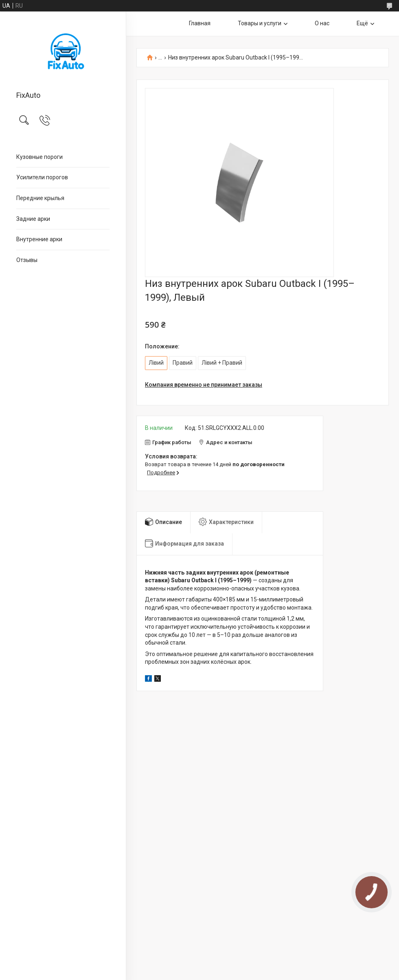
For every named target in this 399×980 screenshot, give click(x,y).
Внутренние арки (39, 239)
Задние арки (33, 219)
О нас (322, 23)
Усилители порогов (42, 177)
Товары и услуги (260, 23)
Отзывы (27, 260)
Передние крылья (40, 198)
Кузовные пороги (39, 157)
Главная (200, 23)
